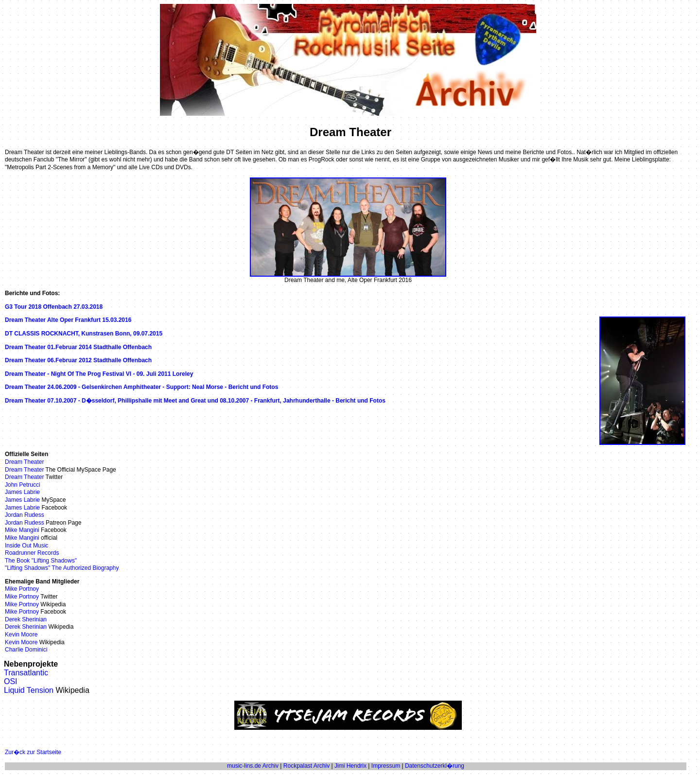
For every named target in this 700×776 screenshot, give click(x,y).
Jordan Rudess (25, 515)
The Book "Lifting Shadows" (41, 561)
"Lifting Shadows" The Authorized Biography (62, 568)
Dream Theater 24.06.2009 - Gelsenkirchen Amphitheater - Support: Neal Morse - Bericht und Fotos (141, 387)
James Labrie (22, 492)
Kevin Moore (21, 635)
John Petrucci (23, 485)
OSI (11, 681)
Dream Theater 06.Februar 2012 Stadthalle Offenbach (78, 360)
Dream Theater (24, 462)
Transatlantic (26, 673)
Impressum (386, 766)
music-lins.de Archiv (253, 766)
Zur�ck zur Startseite (33, 752)
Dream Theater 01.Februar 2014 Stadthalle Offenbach (78, 347)
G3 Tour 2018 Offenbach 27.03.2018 (54, 307)
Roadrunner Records (32, 553)
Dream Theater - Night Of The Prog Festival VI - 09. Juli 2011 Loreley (99, 374)
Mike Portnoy (22, 589)
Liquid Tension (29, 690)
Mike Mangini (22, 530)
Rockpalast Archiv (306, 766)
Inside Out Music (26, 546)
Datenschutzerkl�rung (435, 766)
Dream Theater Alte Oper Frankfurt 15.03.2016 (68, 320)
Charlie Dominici (26, 650)
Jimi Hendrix (350, 766)
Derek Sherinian (26, 619)
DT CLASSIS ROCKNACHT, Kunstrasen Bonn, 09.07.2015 (84, 334)
